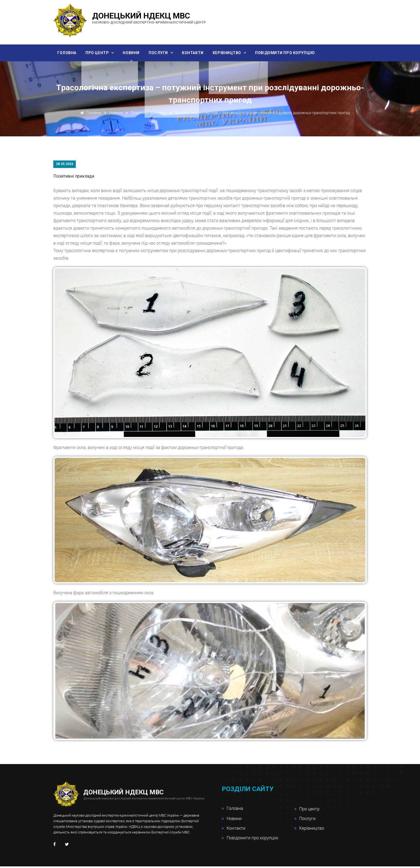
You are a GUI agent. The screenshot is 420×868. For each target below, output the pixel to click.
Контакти (197, 53)
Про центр (99, 53)
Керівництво (233, 53)
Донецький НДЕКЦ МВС (149, 18)
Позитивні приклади (149, 115)
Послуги (162, 53)
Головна (67, 53)
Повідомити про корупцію (292, 53)
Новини (134, 53)
